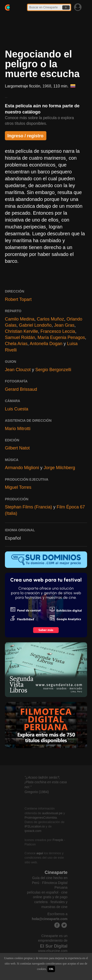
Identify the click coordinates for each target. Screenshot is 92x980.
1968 (47, 86)
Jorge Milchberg (59, 468)
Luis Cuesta (17, 409)
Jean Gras (64, 325)
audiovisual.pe (52, 813)
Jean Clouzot (18, 370)
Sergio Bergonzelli (53, 370)
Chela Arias (16, 344)
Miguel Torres (18, 487)
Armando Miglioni (22, 468)
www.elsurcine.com (53, 951)
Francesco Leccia (58, 331)
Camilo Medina (20, 319)
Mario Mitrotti (18, 429)
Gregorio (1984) (37, 792)
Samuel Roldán (20, 337)
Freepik (58, 840)
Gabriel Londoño (35, 325)
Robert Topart (18, 299)
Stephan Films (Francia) (28, 507)
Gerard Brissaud (21, 389)
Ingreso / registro (25, 136)
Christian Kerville (21, 331)
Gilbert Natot (17, 448)
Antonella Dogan (46, 344)
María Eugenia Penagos (61, 337)
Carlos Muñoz (50, 319)
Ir (66, 7)
